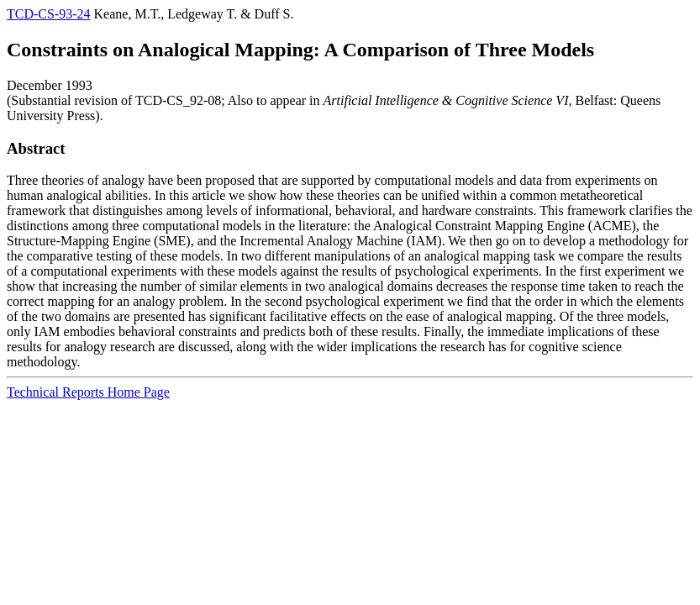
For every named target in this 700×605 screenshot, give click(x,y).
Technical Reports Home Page (88, 392)
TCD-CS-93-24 (49, 14)
